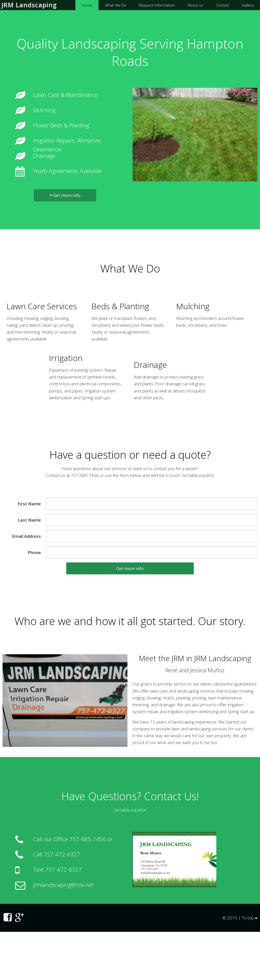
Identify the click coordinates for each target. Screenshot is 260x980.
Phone (34, 552)
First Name (29, 504)
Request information (157, 5)
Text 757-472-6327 (57, 869)
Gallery (248, 5)
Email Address (26, 536)
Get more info (65, 195)
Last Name (29, 520)
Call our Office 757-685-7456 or (73, 839)
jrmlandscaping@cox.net (63, 885)
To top (250, 918)
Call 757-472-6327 (57, 854)
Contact (222, 5)
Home (87, 5)
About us (195, 5)
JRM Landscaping (29, 5)
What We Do (116, 5)
